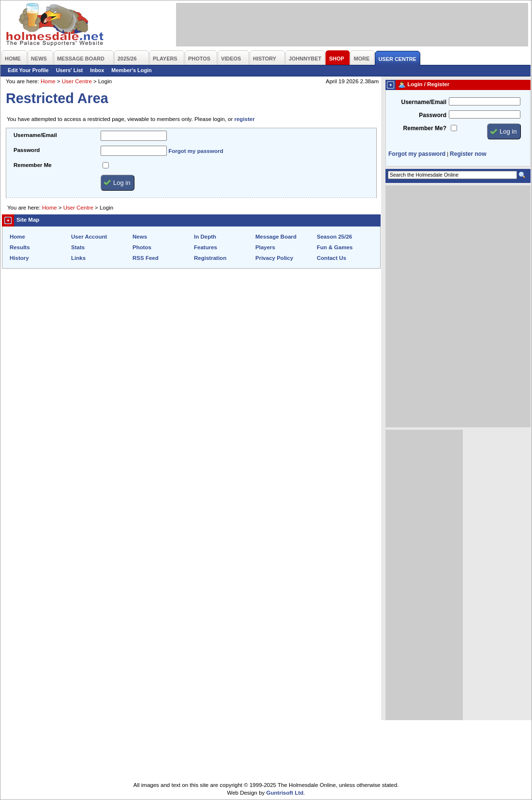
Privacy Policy (274, 258)
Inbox (97, 70)
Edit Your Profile (28, 70)
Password (27, 150)
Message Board (276, 237)
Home (48, 81)
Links (78, 258)
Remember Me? (425, 128)
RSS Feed (146, 258)
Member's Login (131, 70)
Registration (210, 258)
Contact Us (332, 258)
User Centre (77, 81)
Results (20, 247)
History (19, 258)
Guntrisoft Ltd (285, 793)
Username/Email (35, 135)
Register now (468, 154)
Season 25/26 (334, 237)
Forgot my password (196, 151)
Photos (142, 247)
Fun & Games (335, 247)
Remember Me (33, 165)
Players (265, 247)
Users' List (70, 70)
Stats (78, 247)
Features (206, 247)
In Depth (205, 237)
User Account (89, 237)
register (244, 119)
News (140, 237)
